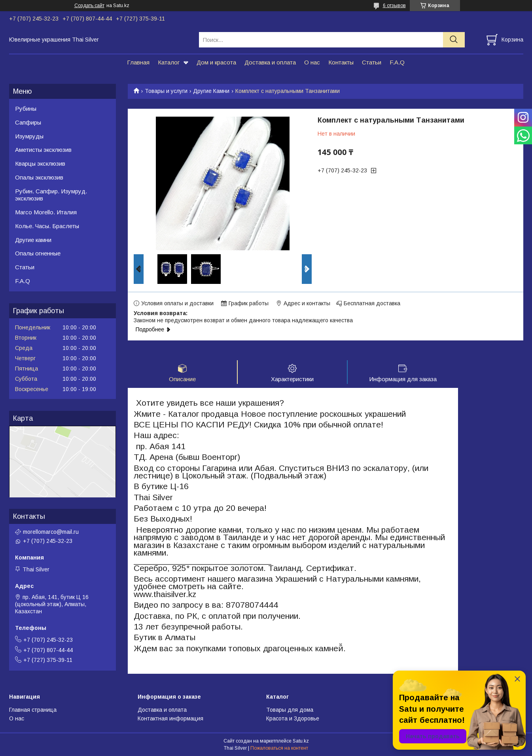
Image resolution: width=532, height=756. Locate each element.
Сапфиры (28, 122)
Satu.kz (301, 741)
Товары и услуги (166, 91)
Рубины (26, 109)
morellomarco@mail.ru (51, 532)
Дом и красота (216, 62)
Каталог (169, 62)
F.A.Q (397, 62)
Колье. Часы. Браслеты (47, 226)
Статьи (372, 62)
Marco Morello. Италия (46, 212)
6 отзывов (394, 6)
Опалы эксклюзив (39, 177)
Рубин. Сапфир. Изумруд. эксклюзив (51, 195)
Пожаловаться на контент (279, 748)
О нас (312, 62)
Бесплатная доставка (372, 303)
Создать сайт (89, 6)
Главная (138, 62)
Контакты (341, 62)
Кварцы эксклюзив (40, 163)
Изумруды (29, 136)
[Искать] (454, 40)
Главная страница (33, 710)
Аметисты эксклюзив (43, 150)
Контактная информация (170, 719)
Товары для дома (290, 710)
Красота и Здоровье (293, 719)
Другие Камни (211, 91)
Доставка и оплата (270, 62)
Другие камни (33, 240)
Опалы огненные (38, 253)
